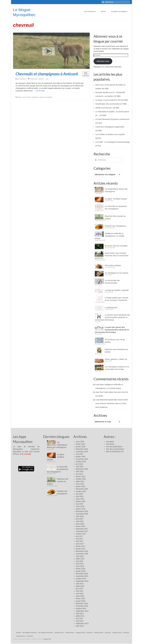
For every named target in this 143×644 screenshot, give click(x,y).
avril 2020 (80, 496)
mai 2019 (79, 504)
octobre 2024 (81, 462)
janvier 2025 (81, 457)
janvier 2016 (81, 571)
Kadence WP (47, 639)
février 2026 (80, 444)
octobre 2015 (81, 579)
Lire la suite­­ (40, 91)
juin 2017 (79, 536)
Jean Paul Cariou (102, 392)
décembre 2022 (82, 469)
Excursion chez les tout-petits (116, 246)
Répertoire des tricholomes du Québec (116, 351)
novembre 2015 (82, 576)
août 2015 (80, 584)
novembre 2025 (82, 452)
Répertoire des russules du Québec (115, 217)
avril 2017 (80, 541)
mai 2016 (79, 561)
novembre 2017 (82, 531)
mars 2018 (80, 524)
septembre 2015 (82, 581)
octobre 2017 (81, 534)
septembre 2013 (82, 623)
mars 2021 (80, 484)
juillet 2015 (80, 586)
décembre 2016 (82, 551)
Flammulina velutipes (113, 265)
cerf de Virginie (26, 97)
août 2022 (80, 471)
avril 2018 (80, 521)
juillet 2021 (80, 481)
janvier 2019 (81, 509)
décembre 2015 (82, 574)
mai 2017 (79, 539)
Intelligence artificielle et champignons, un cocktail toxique (110, 236)
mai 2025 (79, 454)
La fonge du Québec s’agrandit (117, 290)
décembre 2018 (82, 511)
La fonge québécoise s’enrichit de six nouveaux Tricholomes (117, 299)
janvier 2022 (81, 476)
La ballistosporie (111, 308)
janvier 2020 (81, 501)
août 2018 (80, 516)
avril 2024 (80, 466)
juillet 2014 (80, 616)
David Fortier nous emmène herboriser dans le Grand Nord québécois (112, 256)
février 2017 (80, 546)
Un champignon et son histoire (117, 273)
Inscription (110, 442)
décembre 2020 (82, 489)
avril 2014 (80, 621)
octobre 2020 (81, 491)
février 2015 (80, 599)
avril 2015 (80, 594)
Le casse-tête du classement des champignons (116, 208)
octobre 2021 (81, 479)
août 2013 (80, 626)
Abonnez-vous (103, 61)
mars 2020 (80, 499)
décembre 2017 (82, 529)
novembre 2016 (82, 554)
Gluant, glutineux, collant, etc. (116, 359)
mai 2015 (79, 591)
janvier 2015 (81, 601)
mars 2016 (80, 566)
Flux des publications (114, 447)
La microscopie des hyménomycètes (112, 282)
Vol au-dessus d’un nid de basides (115, 341)
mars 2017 (80, 544)
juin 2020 (79, 494)
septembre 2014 (82, 611)
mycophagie (49, 97)
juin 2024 (79, 464)
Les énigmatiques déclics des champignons (116, 190)
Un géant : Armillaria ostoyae (116, 199)
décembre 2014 (82, 604)
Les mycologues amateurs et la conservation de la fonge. (117, 368)
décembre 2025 (82, 449)
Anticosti (19, 97)
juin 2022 (79, 474)
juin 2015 (79, 589)
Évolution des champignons (115, 226)
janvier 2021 (81, 486)
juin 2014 (79, 618)
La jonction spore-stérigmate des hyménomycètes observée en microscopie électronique (112, 317)
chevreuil (42, 97)
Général (41, 79)
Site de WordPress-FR (115, 452)
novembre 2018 (82, 514)
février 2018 (80, 526)
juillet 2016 (80, 559)
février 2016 (80, 569)
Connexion (110, 444)
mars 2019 (80, 506)
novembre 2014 (82, 606)
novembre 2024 (82, 459)
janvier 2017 (81, 549)
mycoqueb (22, 79)
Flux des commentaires (115, 449)
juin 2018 (79, 519)
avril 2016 (80, 564)
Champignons (35, 97)
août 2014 (80, 613)
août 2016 (80, 556)
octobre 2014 (81, 608)
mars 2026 (80, 442)
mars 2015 (80, 596)
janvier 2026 (81, 447)
